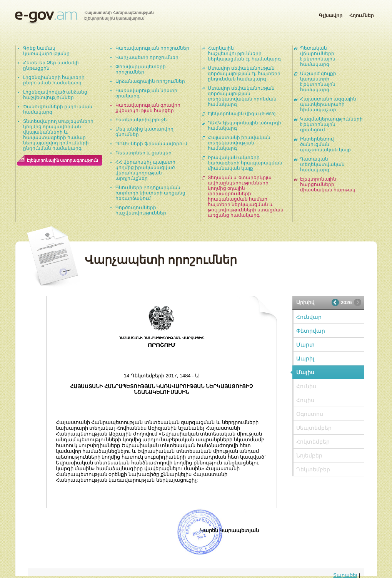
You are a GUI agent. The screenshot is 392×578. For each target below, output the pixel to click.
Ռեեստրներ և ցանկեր (144, 153)
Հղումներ (362, 14)
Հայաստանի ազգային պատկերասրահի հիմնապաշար (328, 104)
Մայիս (305, 372)
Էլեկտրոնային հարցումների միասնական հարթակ (328, 184)
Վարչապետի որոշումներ (147, 57)
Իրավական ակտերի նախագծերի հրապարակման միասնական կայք (245, 163)
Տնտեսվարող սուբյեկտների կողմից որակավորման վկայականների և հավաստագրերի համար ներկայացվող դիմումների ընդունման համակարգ (58, 135)
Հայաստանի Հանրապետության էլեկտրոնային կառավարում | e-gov (84, 17)
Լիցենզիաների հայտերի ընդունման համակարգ (54, 80)
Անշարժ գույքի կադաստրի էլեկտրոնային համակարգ (318, 82)
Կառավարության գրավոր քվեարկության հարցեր (148, 108)
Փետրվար (311, 331)
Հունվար (309, 317)
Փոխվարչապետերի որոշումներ (141, 69)
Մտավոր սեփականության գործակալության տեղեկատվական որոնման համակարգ (242, 96)
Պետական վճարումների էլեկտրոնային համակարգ (318, 56)
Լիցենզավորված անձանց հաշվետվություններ (55, 95)
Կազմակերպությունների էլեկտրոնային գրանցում (331, 124)
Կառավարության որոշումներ (152, 48)
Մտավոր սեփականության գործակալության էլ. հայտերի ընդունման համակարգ (244, 74)
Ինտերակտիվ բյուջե (141, 120)
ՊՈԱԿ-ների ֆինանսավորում (151, 144)
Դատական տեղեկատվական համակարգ (322, 164)
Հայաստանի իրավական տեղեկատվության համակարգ (239, 143)
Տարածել (345, 575)
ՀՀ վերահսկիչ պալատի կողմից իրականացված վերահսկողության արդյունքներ (146, 170)
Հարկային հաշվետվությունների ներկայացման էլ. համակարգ (244, 54)
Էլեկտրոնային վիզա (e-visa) (242, 114)
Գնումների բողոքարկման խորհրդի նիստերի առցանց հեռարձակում (151, 193)
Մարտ (305, 345)
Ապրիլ (305, 359)
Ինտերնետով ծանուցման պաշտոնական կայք (325, 144)
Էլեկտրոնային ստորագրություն (63, 160)
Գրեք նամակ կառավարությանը (46, 51)
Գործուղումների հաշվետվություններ (141, 210)
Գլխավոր (330, 14)
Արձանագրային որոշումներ (150, 81)
